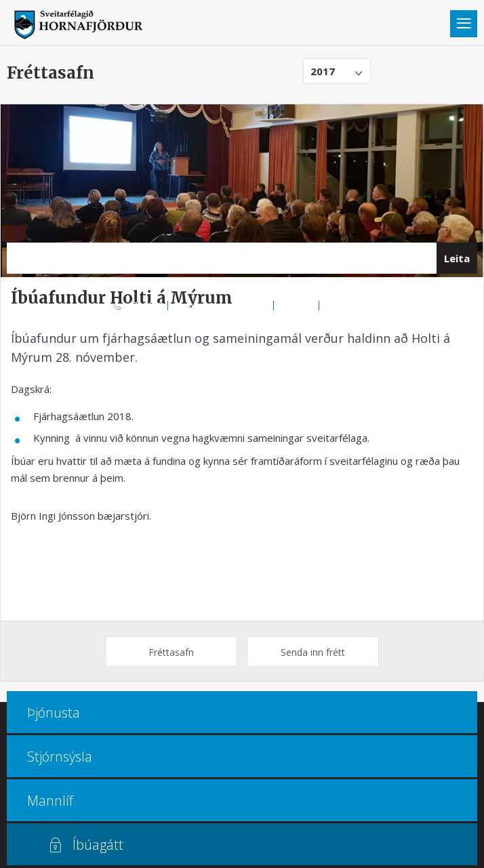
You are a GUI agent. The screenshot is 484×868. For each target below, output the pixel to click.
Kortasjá (297, 305)
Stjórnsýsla (60, 757)
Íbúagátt (98, 845)
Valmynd (464, 24)
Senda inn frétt (313, 652)
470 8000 (145, 305)
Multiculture (349, 305)
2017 (323, 71)
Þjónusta (54, 712)
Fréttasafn (171, 652)
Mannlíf (50, 801)
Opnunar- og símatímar (221, 305)
